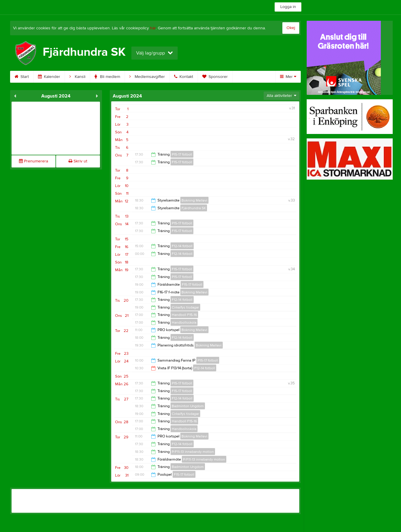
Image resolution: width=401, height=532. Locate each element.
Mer (288, 77)
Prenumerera (34, 161)
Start (22, 77)
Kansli (77, 77)
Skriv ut (78, 161)
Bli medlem (107, 77)
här (153, 28)
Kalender (49, 77)
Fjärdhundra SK (194, 208)
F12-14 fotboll (182, 246)
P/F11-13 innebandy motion (193, 452)
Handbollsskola (184, 322)
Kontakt (184, 77)
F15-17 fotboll (182, 162)
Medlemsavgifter (147, 77)
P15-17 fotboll (182, 154)
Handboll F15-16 (184, 315)
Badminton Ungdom (188, 406)
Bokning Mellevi (194, 200)
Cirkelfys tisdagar (185, 307)
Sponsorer (215, 77)
